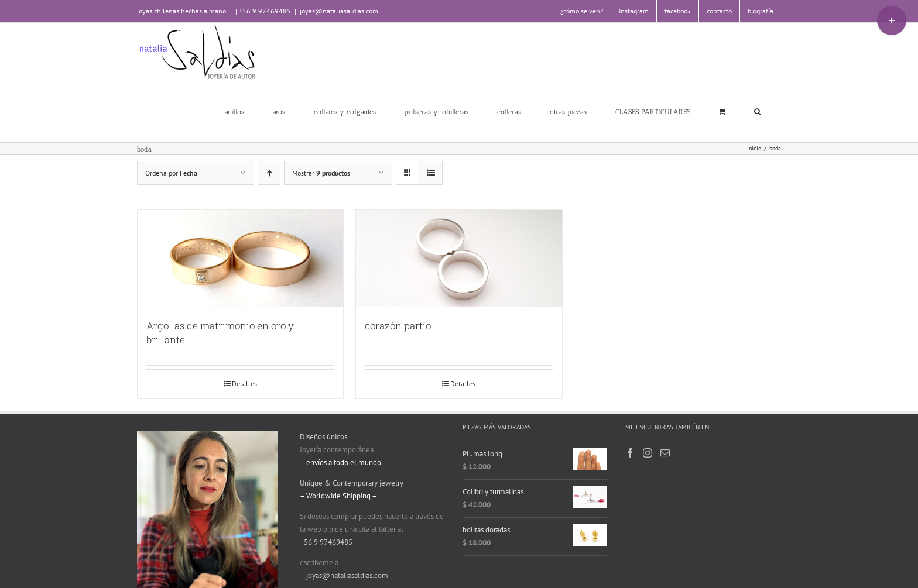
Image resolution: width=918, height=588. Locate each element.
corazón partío (398, 326)
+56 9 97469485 (265, 11)
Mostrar (321, 173)
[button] (757, 111)
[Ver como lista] (431, 173)
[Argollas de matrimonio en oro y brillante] (240, 259)
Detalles (244, 384)
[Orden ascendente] (269, 173)
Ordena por (171, 173)
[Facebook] (630, 453)
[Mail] (665, 453)
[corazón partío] (459, 259)
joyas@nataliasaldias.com (339, 11)
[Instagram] (648, 453)
